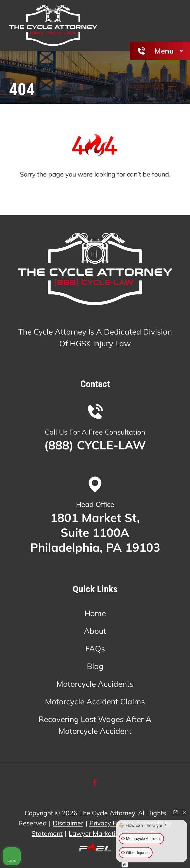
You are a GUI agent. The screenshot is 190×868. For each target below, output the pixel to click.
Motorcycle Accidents (95, 684)
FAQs (95, 648)
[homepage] (95, 271)
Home (95, 613)
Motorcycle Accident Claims (95, 701)
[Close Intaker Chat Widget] (184, 812)
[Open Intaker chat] (125, 865)
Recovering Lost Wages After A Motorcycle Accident (95, 725)
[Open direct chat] (175, 812)
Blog (95, 666)
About (95, 631)
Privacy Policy (110, 823)
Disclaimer (68, 823)
